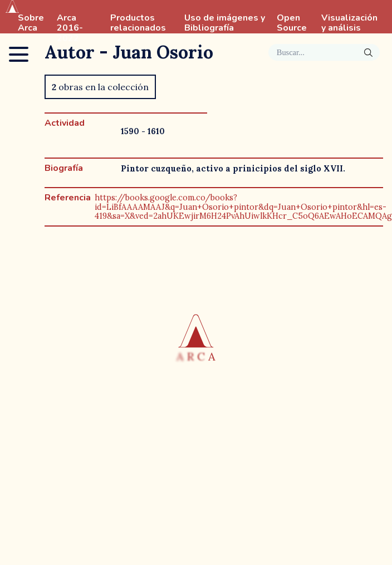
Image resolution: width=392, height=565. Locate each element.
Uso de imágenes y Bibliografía (225, 23)
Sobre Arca (31, 23)
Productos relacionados (138, 23)
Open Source (292, 23)
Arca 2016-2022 (70, 28)
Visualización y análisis (349, 23)
